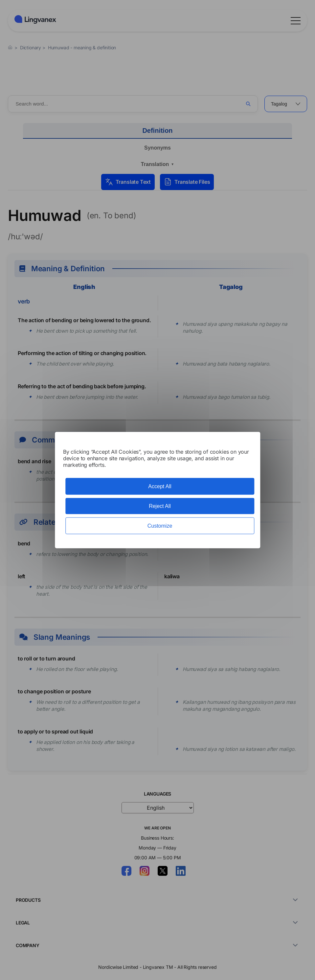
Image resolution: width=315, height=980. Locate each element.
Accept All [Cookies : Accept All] (160, 486)
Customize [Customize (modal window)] (160, 526)
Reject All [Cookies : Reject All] (160, 506)
